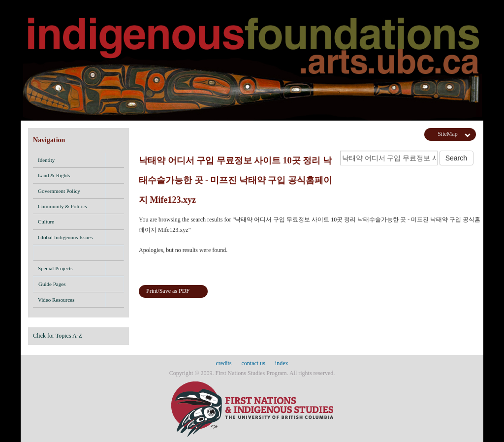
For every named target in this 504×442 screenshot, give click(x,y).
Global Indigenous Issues (65, 237)
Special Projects (55, 268)
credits (224, 363)
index (282, 363)
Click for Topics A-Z (58, 336)
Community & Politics (63, 206)
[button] (115, 160)
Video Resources (56, 300)
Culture (46, 221)
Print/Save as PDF (168, 291)
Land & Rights (54, 175)
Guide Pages (79, 285)
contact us (253, 363)
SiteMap (448, 134)
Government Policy (59, 191)
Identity (46, 160)
